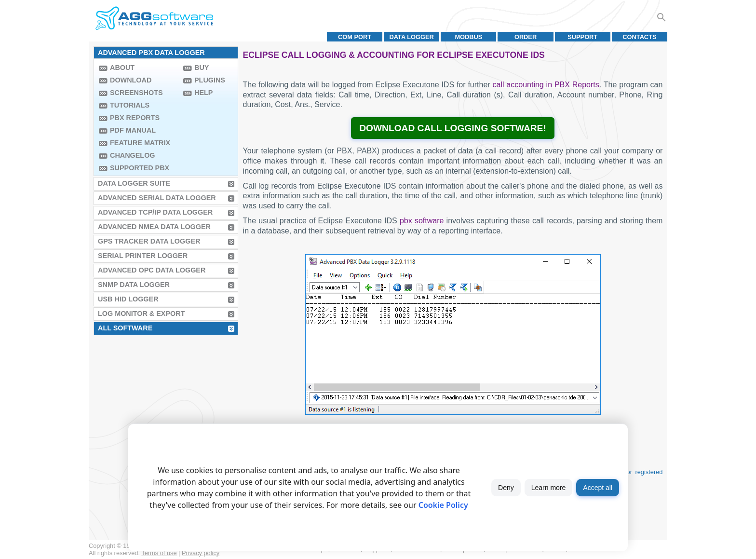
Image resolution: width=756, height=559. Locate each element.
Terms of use (159, 553)
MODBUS (468, 37)
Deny (506, 488)
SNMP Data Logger (134, 285)
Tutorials (130, 105)
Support (582, 37)
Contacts (639, 37)
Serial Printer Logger (143, 256)
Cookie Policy (443, 505)
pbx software (422, 221)
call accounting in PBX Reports (546, 85)
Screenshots (136, 93)
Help (203, 93)
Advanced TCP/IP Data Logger (155, 212)
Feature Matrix (140, 143)
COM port (355, 37)
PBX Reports (135, 118)
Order (526, 37)
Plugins (210, 80)
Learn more (549, 488)
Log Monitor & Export (141, 314)
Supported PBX (140, 168)
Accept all (598, 488)
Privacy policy (201, 553)
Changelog (133, 155)
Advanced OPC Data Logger (152, 270)
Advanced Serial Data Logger (157, 198)
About (122, 68)
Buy (202, 68)
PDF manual (133, 130)
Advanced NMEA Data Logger (154, 227)
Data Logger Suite (134, 183)
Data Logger (412, 37)
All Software (125, 328)
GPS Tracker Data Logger (149, 241)
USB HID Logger (128, 299)
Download (131, 80)
